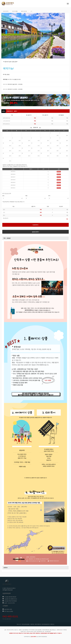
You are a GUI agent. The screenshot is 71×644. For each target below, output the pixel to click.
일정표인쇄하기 (35, 232)
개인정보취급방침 (26, 624)
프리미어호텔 (15, 11)
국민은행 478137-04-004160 (10, 601)
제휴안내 (52, 624)
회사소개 (19, 624)
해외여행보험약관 (46, 624)
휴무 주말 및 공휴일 (9, 611)
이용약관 (32, 624)
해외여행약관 (38, 624)
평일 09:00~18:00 (8, 609)
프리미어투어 (6, 11)
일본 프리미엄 (24, 11)
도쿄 (31, 11)
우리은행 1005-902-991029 (10, 597)
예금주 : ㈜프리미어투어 (10, 603)
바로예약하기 (35, 225)
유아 (49, 196)
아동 (26, 196)
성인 (3, 196)
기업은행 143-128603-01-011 (11, 599)
